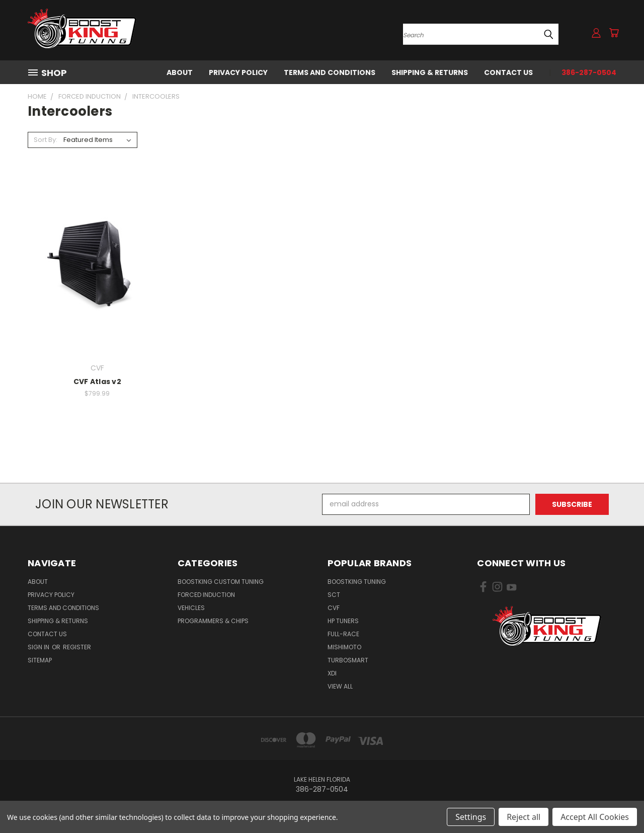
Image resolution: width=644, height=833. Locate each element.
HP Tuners (343, 621)
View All (340, 686)
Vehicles (191, 608)
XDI (332, 673)
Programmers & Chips (213, 621)
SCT (334, 595)
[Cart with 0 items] (614, 33)
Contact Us (508, 72)
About (180, 72)
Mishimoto (344, 647)
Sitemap (40, 660)
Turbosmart (348, 660)
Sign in (39, 647)
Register (77, 647)
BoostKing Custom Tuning (221, 582)
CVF (334, 608)
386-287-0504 (589, 72)
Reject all (524, 817)
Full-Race (343, 634)
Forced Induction (206, 595)
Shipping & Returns (430, 72)
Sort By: (46, 140)
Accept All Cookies (595, 817)
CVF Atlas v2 (97, 382)
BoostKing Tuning (357, 582)
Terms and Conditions (330, 72)
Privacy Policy (238, 72)
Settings (471, 817)
